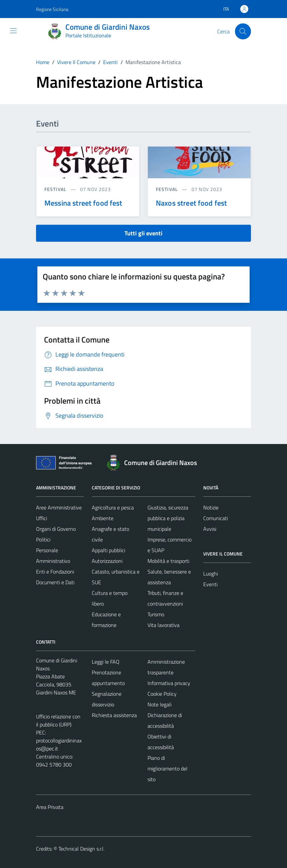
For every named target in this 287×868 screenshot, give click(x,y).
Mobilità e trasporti (168, 561)
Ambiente (103, 518)
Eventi (210, 584)
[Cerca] (243, 31)
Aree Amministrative (59, 507)
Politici (43, 539)
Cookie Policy (162, 694)
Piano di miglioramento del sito (168, 769)
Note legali (160, 704)
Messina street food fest (83, 203)
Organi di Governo (56, 529)
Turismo (156, 614)
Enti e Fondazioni (55, 572)
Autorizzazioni (107, 561)
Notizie (211, 507)
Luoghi (211, 574)
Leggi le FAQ (106, 662)
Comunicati (216, 518)
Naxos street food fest (191, 203)
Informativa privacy (169, 683)
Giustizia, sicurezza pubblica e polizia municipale (168, 518)
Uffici (42, 518)
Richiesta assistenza (114, 715)
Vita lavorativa (164, 625)
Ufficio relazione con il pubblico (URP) (58, 720)
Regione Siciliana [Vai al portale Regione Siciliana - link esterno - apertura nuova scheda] (52, 9)
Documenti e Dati (55, 582)
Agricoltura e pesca (113, 507)
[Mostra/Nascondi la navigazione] (13, 31)
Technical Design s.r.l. (81, 849)
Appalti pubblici (108, 550)
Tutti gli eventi (143, 233)
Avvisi (210, 529)
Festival (56, 189)
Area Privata (50, 807)
